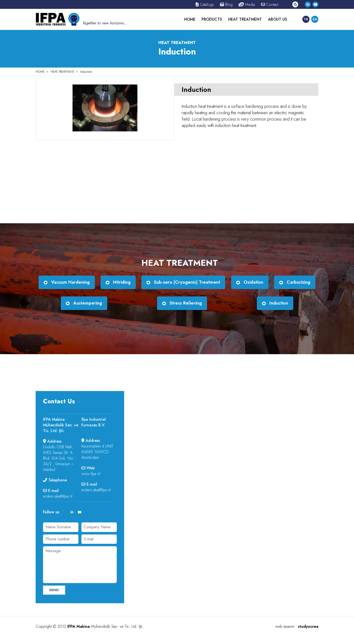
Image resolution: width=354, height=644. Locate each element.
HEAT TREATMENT (245, 19)
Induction (86, 72)
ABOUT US (278, 19)
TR (306, 19)
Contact (270, 5)
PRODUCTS (212, 19)
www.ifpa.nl (91, 474)
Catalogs (205, 5)
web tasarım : (297, 626)
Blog (226, 5)
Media (247, 5)
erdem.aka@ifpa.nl (58, 496)
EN (315, 19)
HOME (190, 19)
